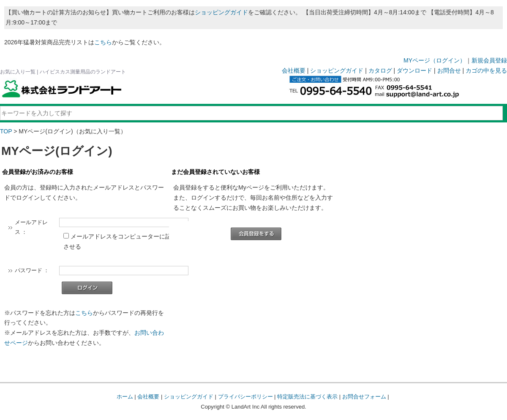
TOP (6, 131)
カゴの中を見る (486, 70)
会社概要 (294, 70)
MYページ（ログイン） (435, 60)
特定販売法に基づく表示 (307, 397)
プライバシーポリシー (245, 397)
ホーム (125, 397)
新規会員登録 (489, 60)
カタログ (380, 70)
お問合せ (449, 70)
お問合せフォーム (364, 397)
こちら (103, 42)
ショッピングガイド (221, 12)
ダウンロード (414, 70)
